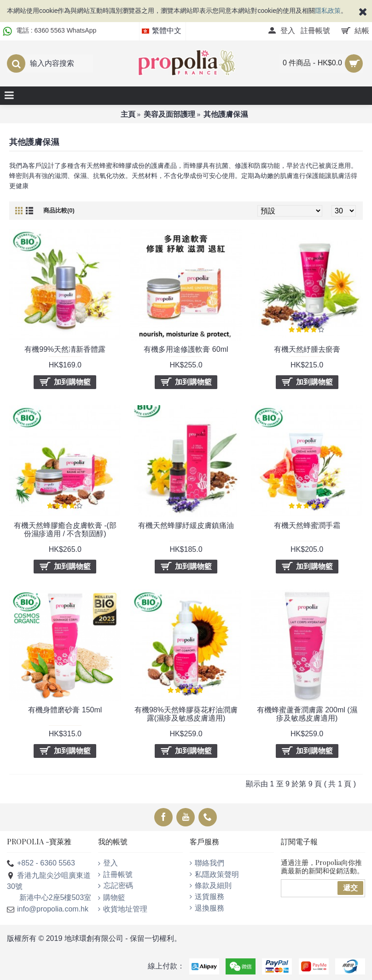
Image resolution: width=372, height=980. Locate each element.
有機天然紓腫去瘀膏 (307, 349)
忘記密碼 (116, 886)
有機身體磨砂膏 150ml (65, 710)
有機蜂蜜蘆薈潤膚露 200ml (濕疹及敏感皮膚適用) (307, 714)
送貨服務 (207, 897)
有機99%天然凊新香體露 (65, 349)
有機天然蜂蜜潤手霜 (307, 525)
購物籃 (112, 897)
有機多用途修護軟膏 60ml (186, 349)
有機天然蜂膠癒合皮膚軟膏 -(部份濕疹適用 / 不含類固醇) (65, 530)
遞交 (350, 888)
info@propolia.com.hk (48, 909)
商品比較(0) (59, 210)
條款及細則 (211, 885)
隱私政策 (328, 11)
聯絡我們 (207, 863)
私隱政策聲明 (214, 874)
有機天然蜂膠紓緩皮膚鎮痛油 (186, 525)
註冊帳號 (115, 874)
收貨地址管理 (123, 909)
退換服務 (207, 908)
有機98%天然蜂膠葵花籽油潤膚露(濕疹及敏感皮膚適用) (186, 714)
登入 (108, 863)
